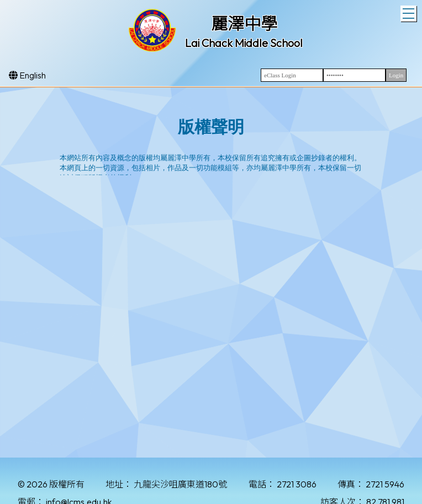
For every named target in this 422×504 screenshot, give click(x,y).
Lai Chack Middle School (244, 43)
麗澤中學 (244, 24)
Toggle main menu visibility (410, 12)
